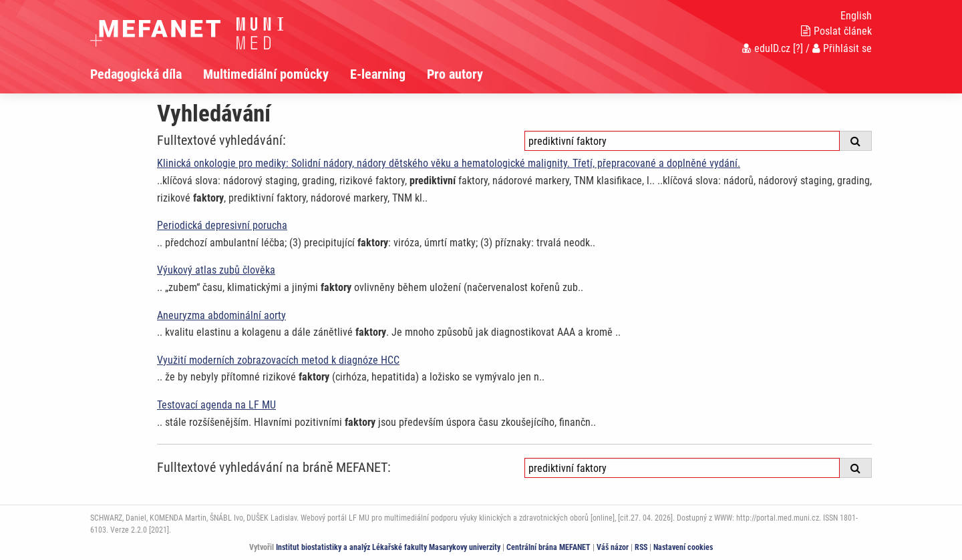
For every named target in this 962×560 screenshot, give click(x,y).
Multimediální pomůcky (266, 74)
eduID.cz (766, 48)
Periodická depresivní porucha (222, 225)
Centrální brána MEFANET (548, 547)
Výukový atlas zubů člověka (216, 270)
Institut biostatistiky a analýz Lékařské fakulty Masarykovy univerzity (388, 547)
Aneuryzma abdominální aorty (221, 315)
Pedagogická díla (136, 74)
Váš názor (613, 547)
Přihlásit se (842, 48)
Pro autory (455, 74)
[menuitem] (147, 74)
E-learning (378, 74)
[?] (798, 48)
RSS (641, 547)
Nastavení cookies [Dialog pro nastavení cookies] (683, 547)
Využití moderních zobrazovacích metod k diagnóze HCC (278, 360)
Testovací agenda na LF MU (216, 405)
